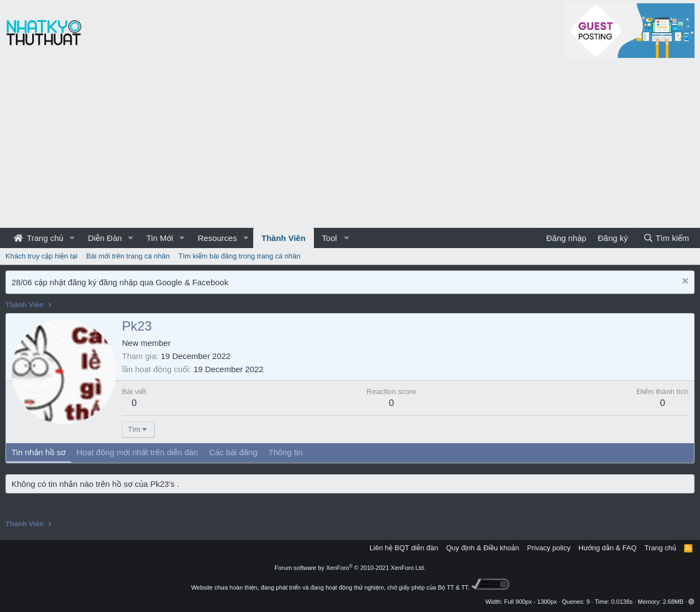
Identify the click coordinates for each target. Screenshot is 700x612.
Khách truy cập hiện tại (42, 256)
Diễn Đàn (105, 238)
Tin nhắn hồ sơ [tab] (39, 452)
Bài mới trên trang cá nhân (128, 256)
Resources (217, 238)
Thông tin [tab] (286, 452)
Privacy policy (549, 548)
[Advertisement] (350, 146)
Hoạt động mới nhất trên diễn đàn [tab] (137, 452)
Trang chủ (39, 238)
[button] (72, 238)
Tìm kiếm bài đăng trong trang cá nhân (239, 256)
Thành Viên (284, 238)
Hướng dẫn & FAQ (608, 548)
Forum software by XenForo (350, 568)
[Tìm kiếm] (666, 238)
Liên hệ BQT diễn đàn (404, 548)
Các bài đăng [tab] (233, 452)
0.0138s (622, 602)
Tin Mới (160, 238)
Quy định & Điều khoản (483, 548)
